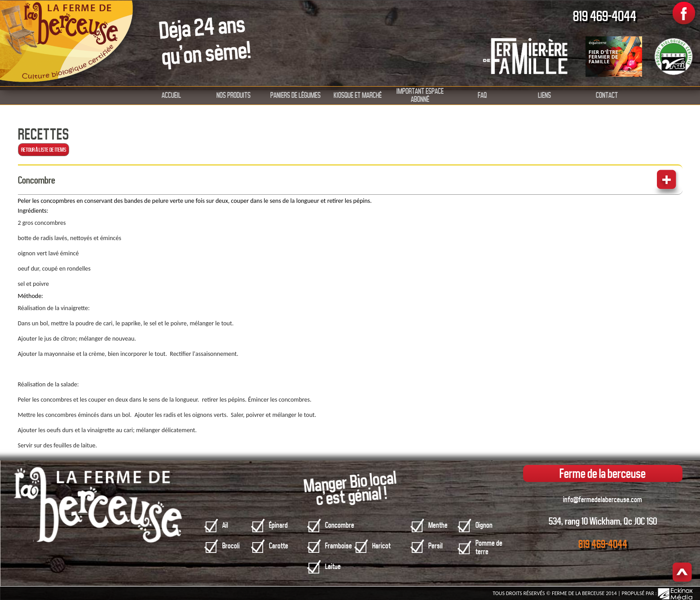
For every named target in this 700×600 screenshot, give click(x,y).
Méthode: (31, 296)
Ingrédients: (33, 211)
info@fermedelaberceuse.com (603, 500)
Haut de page (682, 573)
